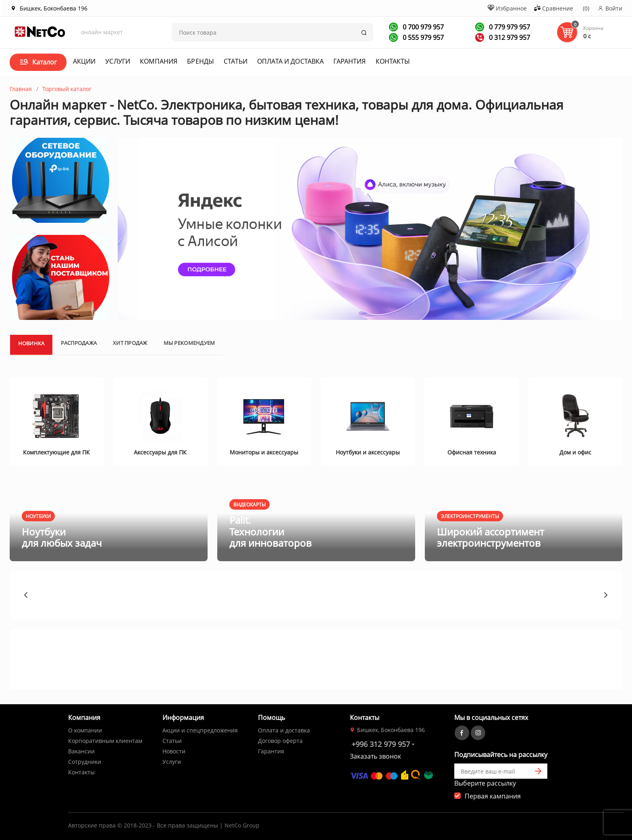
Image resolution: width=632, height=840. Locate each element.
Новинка (31, 343)
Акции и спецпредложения (200, 730)
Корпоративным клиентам (105, 741)
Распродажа (79, 343)
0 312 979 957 (509, 37)
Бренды (201, 61)
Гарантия (349, 61)
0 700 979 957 (422, 27)
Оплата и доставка (290, 61)
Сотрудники (85, 762)
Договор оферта (280, 741)
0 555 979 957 (422, 37)
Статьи (236, 61)
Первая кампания (493, 796)
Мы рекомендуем (189, 343)
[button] (26, 595)
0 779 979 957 (509, 27)
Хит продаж (130, 343)
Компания (159, 61)
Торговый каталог (67, 89)
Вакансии (81, 751)
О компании (85, 730)
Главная (21, 89)
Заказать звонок (375, 756)
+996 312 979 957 (381, 744)
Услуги (118, 61)
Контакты (393, 61)
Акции (84, 61)
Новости (174, 751)
